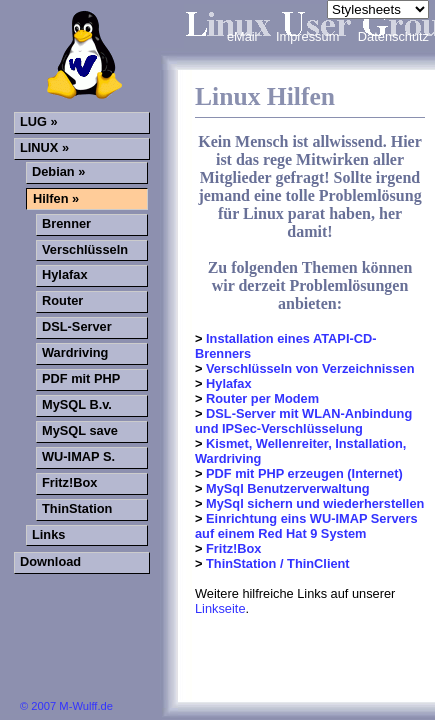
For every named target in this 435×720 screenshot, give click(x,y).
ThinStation (77, 508)
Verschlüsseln (85, 249)
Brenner (66, 223)
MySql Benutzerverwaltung (285, 488)
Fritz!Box (231, 548)
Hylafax (226, 383)
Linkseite (220, 608)
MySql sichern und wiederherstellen (313, 503)
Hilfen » (56, 198)
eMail (244, 36)
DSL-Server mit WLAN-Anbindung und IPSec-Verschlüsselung (303, 421)
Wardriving (75, 352)
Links (48, 534)
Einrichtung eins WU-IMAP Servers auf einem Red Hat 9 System (306, 526)
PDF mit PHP (81, 378)
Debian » (58, 171)
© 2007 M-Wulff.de (66, 706)
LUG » (39, 121)
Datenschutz (393, 36)
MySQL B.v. (77, 404)
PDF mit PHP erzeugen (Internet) (302, 473)
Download (50, 561)
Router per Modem (260, 398)
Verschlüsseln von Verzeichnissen (308, 368)
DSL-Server (77, 326)
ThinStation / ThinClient (275, 563)
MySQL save (80, 430)
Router (62, 300)
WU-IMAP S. (78, 456)
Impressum (309, 36)
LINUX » (44, 147)
